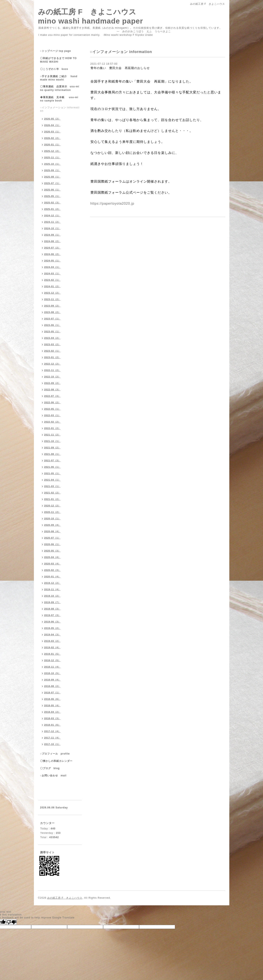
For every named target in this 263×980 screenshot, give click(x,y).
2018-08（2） (52, 686)
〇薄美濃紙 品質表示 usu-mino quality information (60, 88)
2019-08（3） (52, 609)
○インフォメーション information (60, 109)
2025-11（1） (52, 157)
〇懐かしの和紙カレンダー (59, 761)
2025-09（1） (52, 170)
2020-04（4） (52, 557)
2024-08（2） (52, 241)
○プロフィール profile (55, 754)
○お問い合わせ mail (53, 776)
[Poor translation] (11, 922)
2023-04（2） (52, 338)
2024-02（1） (52, 280)
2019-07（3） (52, 615)
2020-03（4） (52, 564)
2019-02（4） (52, 647)
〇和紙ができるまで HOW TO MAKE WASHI (58, 60)
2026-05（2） (52, 119)
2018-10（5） (52, 673)
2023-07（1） (52, 319)
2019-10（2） (52, 596)
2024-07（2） (52, 248)
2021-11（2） (52, 435)
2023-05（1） (52, 332)
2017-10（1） (52, 744)
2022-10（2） (52, 377)
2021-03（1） (52, 486)
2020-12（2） (52, 506)
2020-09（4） (52, 525)
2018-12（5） (52, 660)
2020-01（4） (52, 577)
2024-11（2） (52, 222)
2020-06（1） (52, 544)
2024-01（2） (52, 286)
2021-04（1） (52, 480)
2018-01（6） (52, 725)
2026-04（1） (52, 125)
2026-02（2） (52, 138)
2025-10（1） (52, 164)
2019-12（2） (52, 583)
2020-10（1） (52, 518)
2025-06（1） (52, 190)
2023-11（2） (52, 299)
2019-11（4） (52, 589)
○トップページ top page (56, 51)
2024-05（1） (52, 261)
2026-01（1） (52, 145)
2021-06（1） (52, 467)
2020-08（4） (52, 531)
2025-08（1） (52, 177)
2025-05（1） (52, 196)
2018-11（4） (52, 667)
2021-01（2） (52, 499)
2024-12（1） (52, 215)
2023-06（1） (52, 325)
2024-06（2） (52, 254)
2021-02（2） (52, 493)
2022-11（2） (52, 370)
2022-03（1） (52, 415)
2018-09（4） (52, 680)
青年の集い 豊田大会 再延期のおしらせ (120, 68)
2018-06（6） (52, 699)
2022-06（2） (52, 402)
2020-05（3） (52, 551)
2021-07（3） (52, 460)
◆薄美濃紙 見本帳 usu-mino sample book (59, 99)
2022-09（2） (52, 383)
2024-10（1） (52, 228)
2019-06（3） (52, 622)
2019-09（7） (52, 602)
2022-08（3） (52, 390)
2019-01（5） (52, 654)
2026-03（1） (52, 132)
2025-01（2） (52, 209)
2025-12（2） (52, 151)
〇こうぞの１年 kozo (54, 69)
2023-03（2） (52, 344)
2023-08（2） (52, 312)
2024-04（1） (52, 267)
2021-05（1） (52, 473)
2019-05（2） (52, 628)
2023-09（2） (52, 306)
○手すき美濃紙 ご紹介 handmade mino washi (59, 78)
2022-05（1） (52, 409)
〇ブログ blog (50, 768)
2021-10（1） (52, 441)
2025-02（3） (52, 203)
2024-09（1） (52, 235)
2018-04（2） (52, 712)
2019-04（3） (52, 635)
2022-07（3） (52, 396)
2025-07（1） (52, 183)
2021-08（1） (52, 454)
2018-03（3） (52, 718)
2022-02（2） (52, 422)
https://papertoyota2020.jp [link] (112, 204)
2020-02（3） (52, 570)
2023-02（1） (52, 351)
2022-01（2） (52, 428)
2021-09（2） (52, 448)
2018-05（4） (52, 705)
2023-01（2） (52, 357)
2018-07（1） (52, 693)
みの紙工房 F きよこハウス (65, 898)
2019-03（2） (52, 641)
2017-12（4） (52, 731)
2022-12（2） (52, 364)
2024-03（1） (52, 273)
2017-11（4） (52, 738)
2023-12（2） (52, 293)
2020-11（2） (52, 512)
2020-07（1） (52, 538)
